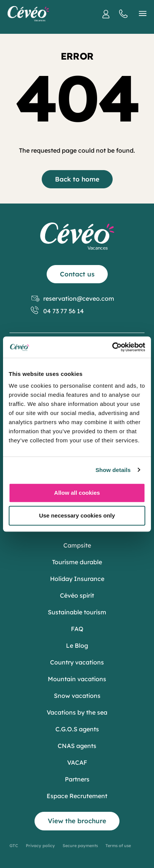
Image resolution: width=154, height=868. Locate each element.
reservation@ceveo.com (73, 299)
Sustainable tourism (77, 612)
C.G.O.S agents (77, 729)
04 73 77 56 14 (58, 311)
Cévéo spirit (77, 595)
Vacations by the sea (77, 712)
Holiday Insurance (77, 579)
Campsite (77, 545)
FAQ (77, 629)
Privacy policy (40, 846)
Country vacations (77, 662)
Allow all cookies (77, 493)
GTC (14, 846)
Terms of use (118, 846)
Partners (77, 779)
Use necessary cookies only (77, 515)
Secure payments (80, 846)
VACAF (77, 762)
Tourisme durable (77, 562)
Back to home (77, 179)
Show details (113, 470)
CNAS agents (77, 746)
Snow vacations (77, 696)
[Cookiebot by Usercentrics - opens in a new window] (112, 347)
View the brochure (77, 821)
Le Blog (77, 645)
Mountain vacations (77, 679)
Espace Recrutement (77, 796)
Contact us (77, 274)
